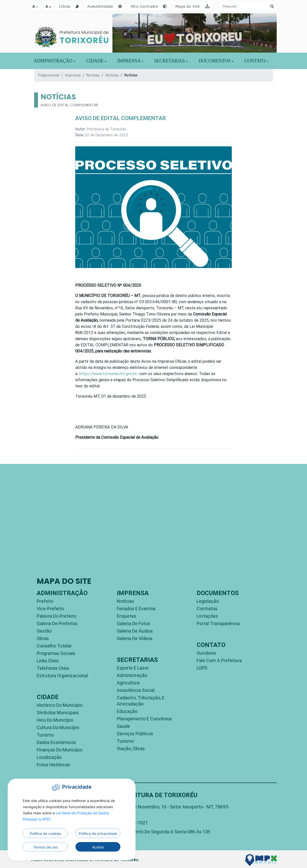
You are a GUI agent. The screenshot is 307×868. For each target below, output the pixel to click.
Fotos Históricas (53, 765)
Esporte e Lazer (133, 668)
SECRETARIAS (171, 61)
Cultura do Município (58, 727)
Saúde (123, 726)
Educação (127, 711)
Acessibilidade (105, 6)
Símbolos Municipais (58, 713)
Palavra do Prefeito (56, 616)
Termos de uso (45, 847)
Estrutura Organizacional (62, 676)
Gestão (44, 631)
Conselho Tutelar (54, 646)
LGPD (202, 668)
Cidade (96, 61)
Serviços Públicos (135, 734)
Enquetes (127, 616)
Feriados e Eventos (136, 609)
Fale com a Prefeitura (219, 660)
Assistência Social (136, 690)
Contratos (207, 609)
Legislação (208, 601)
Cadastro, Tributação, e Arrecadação (141, 701)
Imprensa (73, 75)
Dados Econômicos (56, 742)
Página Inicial (49, 75)
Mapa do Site (193, 6)
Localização (49, 757)
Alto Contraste (149, 6)
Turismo (45, 735)
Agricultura (128, 683)
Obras (43, 638)
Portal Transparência (218, 623)
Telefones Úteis (53, 668)
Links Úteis (48, 661)
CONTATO (256, 61)
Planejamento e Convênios (144, 719)
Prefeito (45, 601)
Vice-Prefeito (50, 609)
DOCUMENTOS (216, 61)
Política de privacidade (98, 833)
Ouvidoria (206, 653)
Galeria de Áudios (135, 631)
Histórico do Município (60, 705)
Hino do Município (55, 720)
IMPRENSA (130, 61)
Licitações (207, 616)
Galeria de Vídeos (135, 638)
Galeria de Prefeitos (57, 623)
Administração (132, 675)
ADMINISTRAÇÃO (54, 61)
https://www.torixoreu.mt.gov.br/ (109, 374)
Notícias (93, 75)
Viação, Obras (131, 748)
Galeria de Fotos (133, 623)
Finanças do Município (60, 750)
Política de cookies (45, 833)
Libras (69, 6)
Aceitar (98, 847)
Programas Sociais (56, 653)
